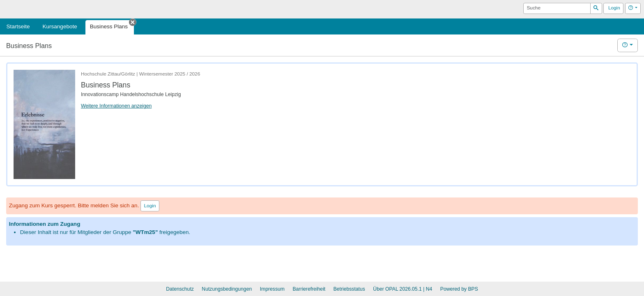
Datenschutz (180, 289)
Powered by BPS (459, 289)
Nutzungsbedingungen (227, 289)
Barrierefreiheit (309, 289)
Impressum (272, 289)
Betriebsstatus (349, 289)
